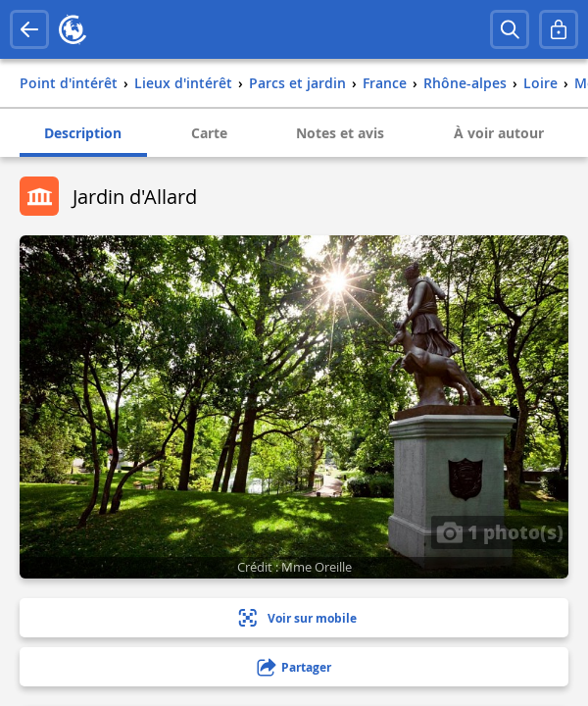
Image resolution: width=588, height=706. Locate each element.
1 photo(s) (500, 531)
